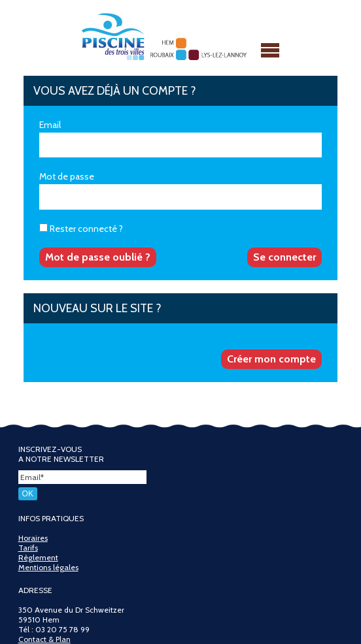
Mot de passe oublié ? (98, 257)
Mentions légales (48, 567)
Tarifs (28, 548)
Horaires (33, 538)
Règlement (38, 557)
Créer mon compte (271, 359)
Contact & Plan (44, 639)
